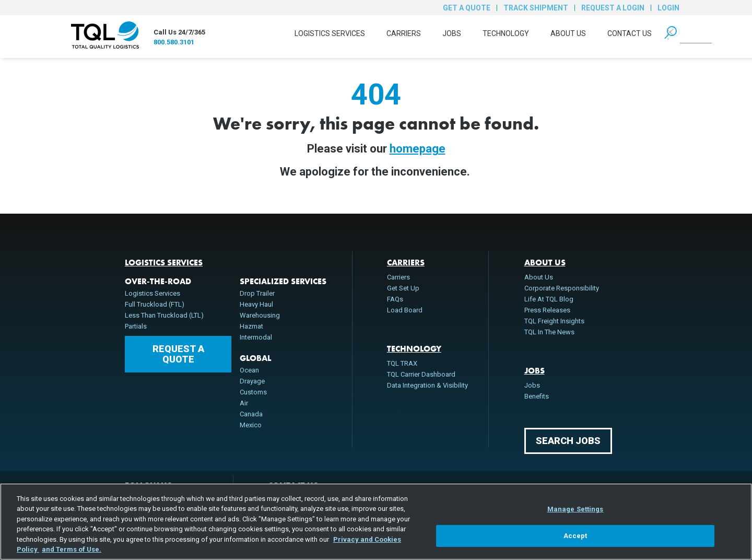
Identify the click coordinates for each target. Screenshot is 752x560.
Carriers (404, 33)
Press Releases (547, 310)
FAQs (395, 299)
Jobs (452, 33)
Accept (575, 536)
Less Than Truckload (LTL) (164, 315)
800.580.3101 (174, 42)
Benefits (537, 396)
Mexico (251, 425)
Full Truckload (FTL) (155, 304)
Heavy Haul (256, 304)
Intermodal (256, 337)
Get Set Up (403, 288)
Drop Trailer (257, 293)
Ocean (249, 370)
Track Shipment (536, 8)
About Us (568, 33)
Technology (506, 33)
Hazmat (251, 326)
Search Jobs (568, 441)
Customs (253, 392)
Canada (251, 414)
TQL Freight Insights (554, 321)
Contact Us (630, 33)
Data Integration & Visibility (427, 385)
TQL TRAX (402, 363)
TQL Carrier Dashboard (421, 374)
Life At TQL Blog (549, 299)
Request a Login (613, 8)
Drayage (252, 381)
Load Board (405, 310)
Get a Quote (467, 8)
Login (668, 8)
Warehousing (260, 315)
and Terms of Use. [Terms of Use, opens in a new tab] (72, 549)
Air (244, 403)
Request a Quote (178, 354)
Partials (136, 326)
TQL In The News (549, 332)
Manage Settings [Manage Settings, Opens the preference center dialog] (575, 509)
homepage (418, 149)
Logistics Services (330, 33)
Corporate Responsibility (562, 288)
